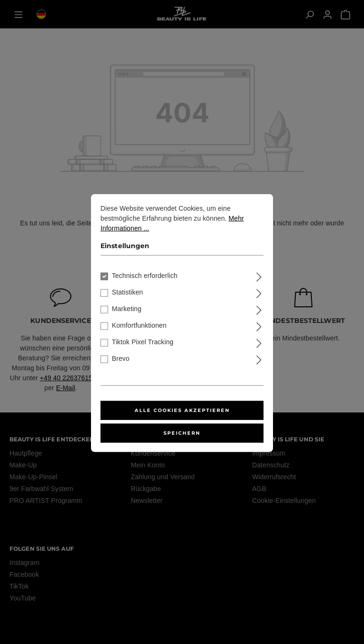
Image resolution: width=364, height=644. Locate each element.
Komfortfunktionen (139, 339)
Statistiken (127, 305)
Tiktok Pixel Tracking (143, 355)
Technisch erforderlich (145, 289)
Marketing (127, 322)
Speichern (182, 446)
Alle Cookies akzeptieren (182, 424)
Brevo (121, 372)
